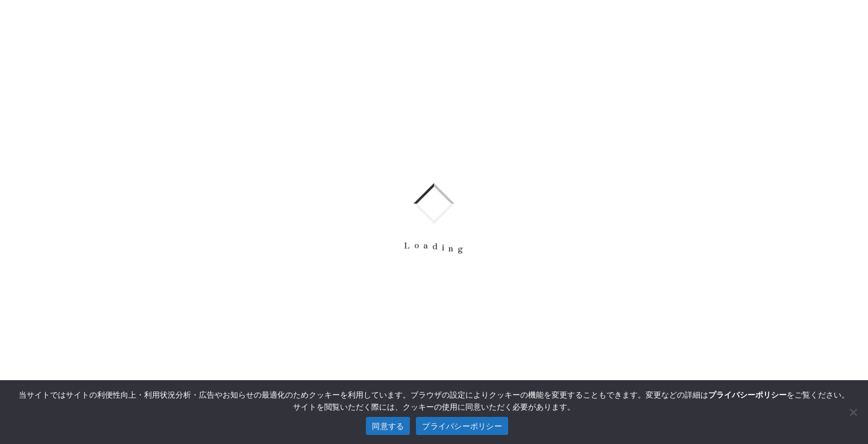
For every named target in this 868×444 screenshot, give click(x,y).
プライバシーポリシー (462, 426)
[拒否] (853, 412)
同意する (388, 426)
